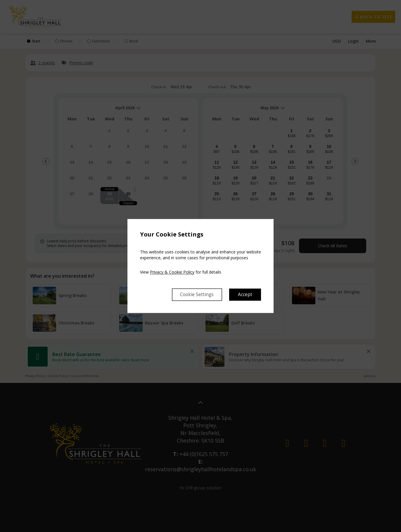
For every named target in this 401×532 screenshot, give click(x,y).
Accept (245, 295)
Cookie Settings (196, 295)
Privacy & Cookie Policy (172, 272)
